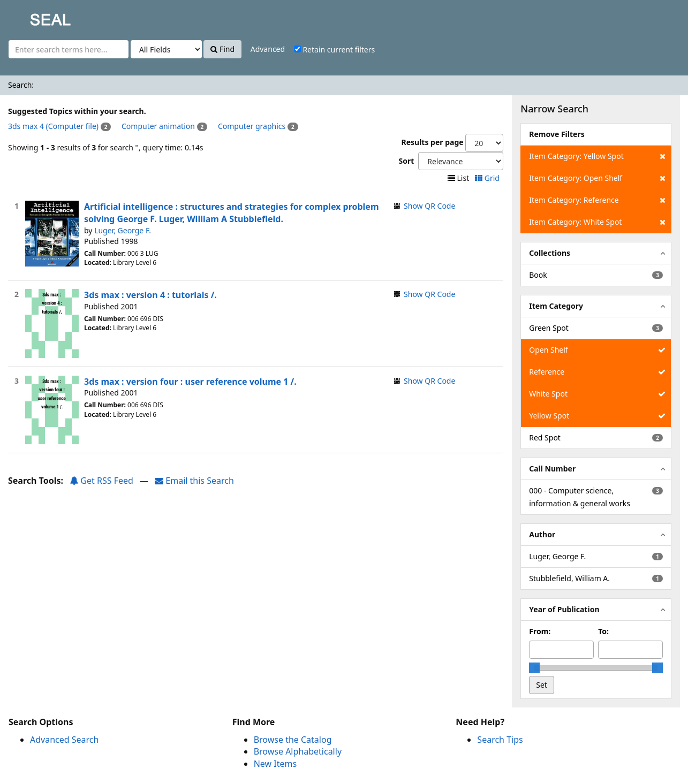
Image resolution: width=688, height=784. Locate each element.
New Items (275, 764)
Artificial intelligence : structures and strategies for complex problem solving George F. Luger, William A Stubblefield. (232, 213)
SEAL (29, 16)
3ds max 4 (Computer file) (53, 126)
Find (222, 49)
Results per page (432, 142)
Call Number (552, 469)
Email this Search (194, 481)
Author (542, 534)
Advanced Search (64, 740)
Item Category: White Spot (597, 222)
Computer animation (158, 126)
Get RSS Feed (101, 481)
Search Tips (500, 740)
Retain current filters (334, 50)
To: (603, 631)
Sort (406, 161)
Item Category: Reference (597, 200)
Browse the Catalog (293, 740)
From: (540, 631)
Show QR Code (429, 206)
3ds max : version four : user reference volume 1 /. (190, 382)
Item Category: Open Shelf (597, 178)
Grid (488, 178)
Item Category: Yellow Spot (597, 156)
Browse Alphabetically (298, 751)
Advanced (268, 49)
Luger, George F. (123, 230)
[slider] (534, 668)
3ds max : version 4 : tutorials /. (150, 295)
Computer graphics (252, 126)
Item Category (556, 306)
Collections (550, 253)
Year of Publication (564, 609)
